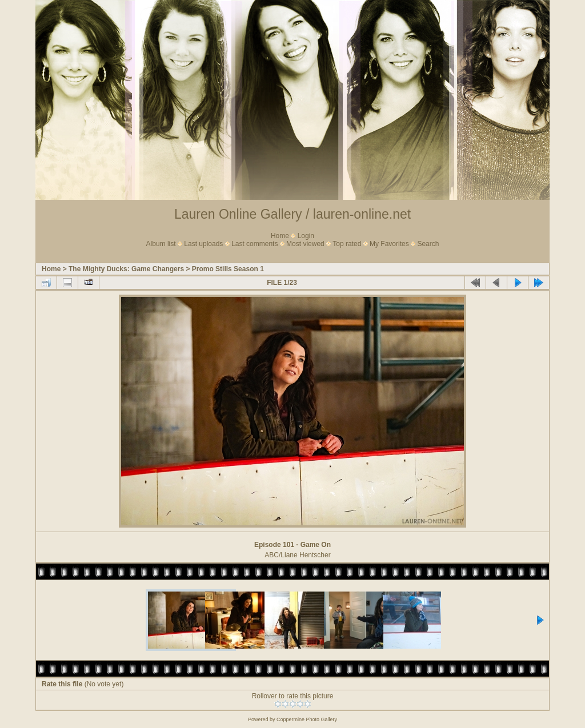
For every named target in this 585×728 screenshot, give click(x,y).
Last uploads (203, 244)
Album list (161, 244)
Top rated (347, 244)
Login (306, 236)
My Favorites (389, 244)
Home (280, 236)
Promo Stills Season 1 (228, 269)
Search (428, 244)
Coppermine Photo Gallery (307, 719)
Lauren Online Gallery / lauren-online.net (292, 214)
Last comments (255, 244)
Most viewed (305, 244)
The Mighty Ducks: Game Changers (126, 269)
